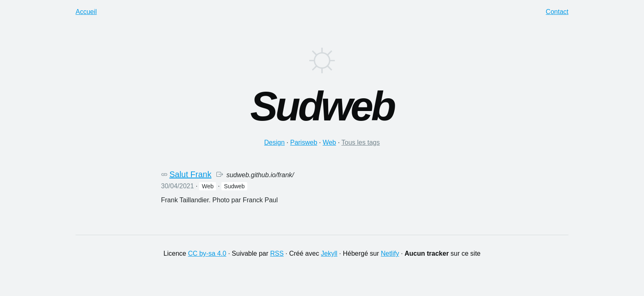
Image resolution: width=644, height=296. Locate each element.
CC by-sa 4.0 (207, 253)
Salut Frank (190, 174)
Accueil (86, 12)
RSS (277, 253)
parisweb (304, 142)
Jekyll (329, 253)
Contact (557, 12)
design (274, 142)
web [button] (208, 186)
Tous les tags (360, 142)
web (330, 142)
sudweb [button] (234, 186)
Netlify (390, 253)
